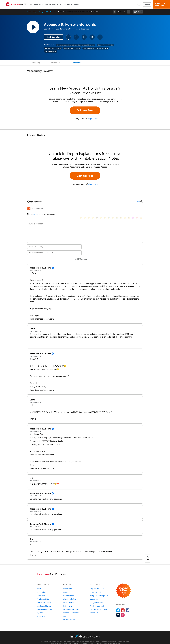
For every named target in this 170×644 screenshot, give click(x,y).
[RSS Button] (29, 209)
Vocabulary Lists (43, 596)
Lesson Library (32, 12)
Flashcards (41, 592)
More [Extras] (76, 5)
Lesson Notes (56, 63)
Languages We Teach (71, 606)
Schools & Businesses (71, 609)
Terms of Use (124, 637)
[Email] (54, 249)
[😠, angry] (101, 209)
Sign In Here (93, 119)
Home (39, 585)
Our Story (67, 589)
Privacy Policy (113, 637)
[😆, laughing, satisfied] (105, 209)
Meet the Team (69, 592)
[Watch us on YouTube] (123, 607)
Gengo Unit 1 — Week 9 (72, 48)
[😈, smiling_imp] (133, 209)
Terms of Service (109, 640)
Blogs (65, 613)
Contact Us (94, 609)
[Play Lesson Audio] (33, 27)
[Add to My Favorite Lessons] (76, 37)
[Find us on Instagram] (123, 611)
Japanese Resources (44, 606)
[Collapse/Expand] (85, 202)
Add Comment (39, 255)
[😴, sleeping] (125, 209)
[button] (139, 4)
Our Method (68, 585)
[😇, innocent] (121, 209)
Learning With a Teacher (99, 606)
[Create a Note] (84, 37)
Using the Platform (97, 599)
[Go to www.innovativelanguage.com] (85, 632)
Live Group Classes (44, 602)
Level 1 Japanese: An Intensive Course (96, 48)
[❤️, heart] (137, 209)
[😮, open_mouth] (129, 209)
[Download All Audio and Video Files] (100, 37)
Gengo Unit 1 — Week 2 (47, 12)
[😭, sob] (117, 209)
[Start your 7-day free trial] (124, 587)
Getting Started (95, 589)
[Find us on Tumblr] (118, 611)
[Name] (54, 243)
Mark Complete (54, 37)
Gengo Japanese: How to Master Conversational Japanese (75, 45)
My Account (94, 596)
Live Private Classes (44, 599)
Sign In (147, 4)
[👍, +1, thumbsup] (141, 209)
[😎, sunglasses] (97, 209)
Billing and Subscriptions (99, 592)
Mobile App (41, 613)
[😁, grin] (89, 209)
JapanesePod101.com (100, 637)
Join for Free (85, 110)
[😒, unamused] (93, 209)
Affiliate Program (69, 616)
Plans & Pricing (69, 599)
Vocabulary (51, 5)
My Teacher (65, 5)
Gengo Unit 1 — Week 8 (53, 48)
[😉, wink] (113, 209)
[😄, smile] (81, 209)
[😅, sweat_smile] (109, 209)
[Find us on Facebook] (128, 607)
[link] (129, 12)
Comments (76, 63)
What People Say (70, 596)
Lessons (38, 5)
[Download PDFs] (92, 37)
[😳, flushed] (85, 209)
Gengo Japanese (51, 51)
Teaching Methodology (98, 602)
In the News (68, 602)
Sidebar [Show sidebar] (139, 12)
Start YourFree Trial (162, 4)
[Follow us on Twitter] (118, 607)
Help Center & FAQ (97, 585)
